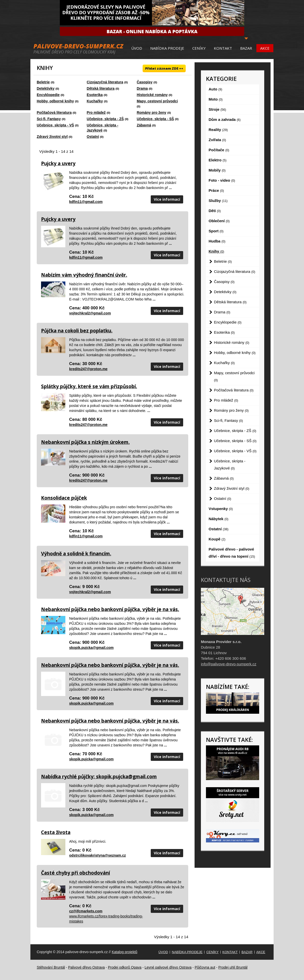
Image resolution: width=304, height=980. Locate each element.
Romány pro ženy (152, 112)
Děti (215, 211)
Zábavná (144, 125)
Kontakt (223, 48)
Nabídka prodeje (167, 48)
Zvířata (217, 140)
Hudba (217, 241)
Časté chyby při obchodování (75, 873)
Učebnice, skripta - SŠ (155, 119)
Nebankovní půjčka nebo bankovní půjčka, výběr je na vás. (110, 609)
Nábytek (219, 519)
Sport (216, 231)
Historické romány (152, 95)
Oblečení (219, 221)
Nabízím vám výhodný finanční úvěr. (84, 275)
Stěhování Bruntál (51, 967)
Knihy (216, 251)
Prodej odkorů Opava (125, 967)
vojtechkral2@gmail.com (90, 313)
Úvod (137, 48)
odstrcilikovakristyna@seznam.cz (98, 855)
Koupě (217, 539)
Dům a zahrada (225, 119)
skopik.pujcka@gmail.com (91, 648)
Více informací (167, 199)
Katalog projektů (125, 952)
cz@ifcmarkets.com (86, 911)
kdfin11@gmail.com (86, 202)
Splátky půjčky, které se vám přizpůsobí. (89, 386)
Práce (216, 190)
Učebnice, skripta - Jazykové (230, 465)
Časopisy (145, 82)
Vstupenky (221, 509)
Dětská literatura (101, 88)
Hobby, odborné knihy (55, 101)
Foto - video (222, 180)
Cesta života (56, 832)
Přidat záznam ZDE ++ (164, 68)
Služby (218, 201)
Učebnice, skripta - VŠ (55, 125)
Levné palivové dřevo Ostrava (168, 967)
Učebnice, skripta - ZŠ (105, 119)
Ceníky (199, 48)
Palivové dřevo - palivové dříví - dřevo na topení (232, 553)
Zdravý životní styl (52, 137)
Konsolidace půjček (64, 498)
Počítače (219, 150)
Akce (265, 48)
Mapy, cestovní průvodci (157, 101)
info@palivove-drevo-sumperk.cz (229, 664)
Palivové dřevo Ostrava (87, 967)
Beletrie (43, 82)
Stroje (217, 109)
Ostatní (93, 137)
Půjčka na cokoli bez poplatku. (77, 331)
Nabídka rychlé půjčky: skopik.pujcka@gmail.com (99, 777)
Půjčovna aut (205, 967)
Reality (218, 130)
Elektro (218, 160)
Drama (142, 88)
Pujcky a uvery (58, 163)
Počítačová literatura (54, 112)
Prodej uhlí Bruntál (233, 967)
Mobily (217, 170)
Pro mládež (96, 112)
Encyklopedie (48, 95)
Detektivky (46, 88)
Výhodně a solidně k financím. (76, 554)
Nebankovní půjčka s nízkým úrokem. (85, 442)
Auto (216, 89)
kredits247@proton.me (88, 369)
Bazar (246, 48)
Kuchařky (95, 101)
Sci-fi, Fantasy (49, 119)
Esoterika (95, 95)
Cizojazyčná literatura (105, 82)
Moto (216, 99)
